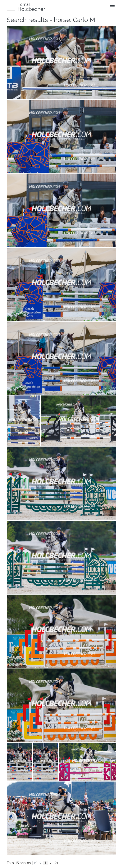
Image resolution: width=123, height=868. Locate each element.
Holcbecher (31, 7)
